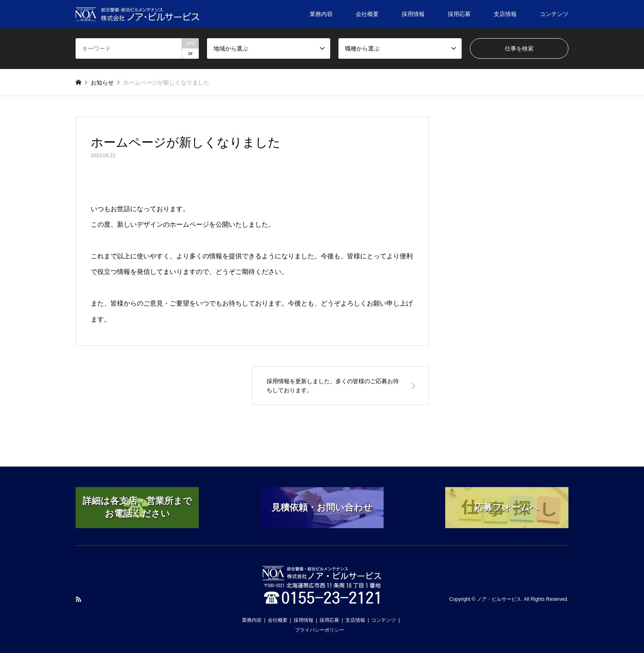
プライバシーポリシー (320, 630)
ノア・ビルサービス (499, 599)
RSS (78, 599)
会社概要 (367, 14)
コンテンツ (554, 14)
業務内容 (321, 14)
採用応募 (459, 14)
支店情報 (505, 14)
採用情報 (413, 14)
